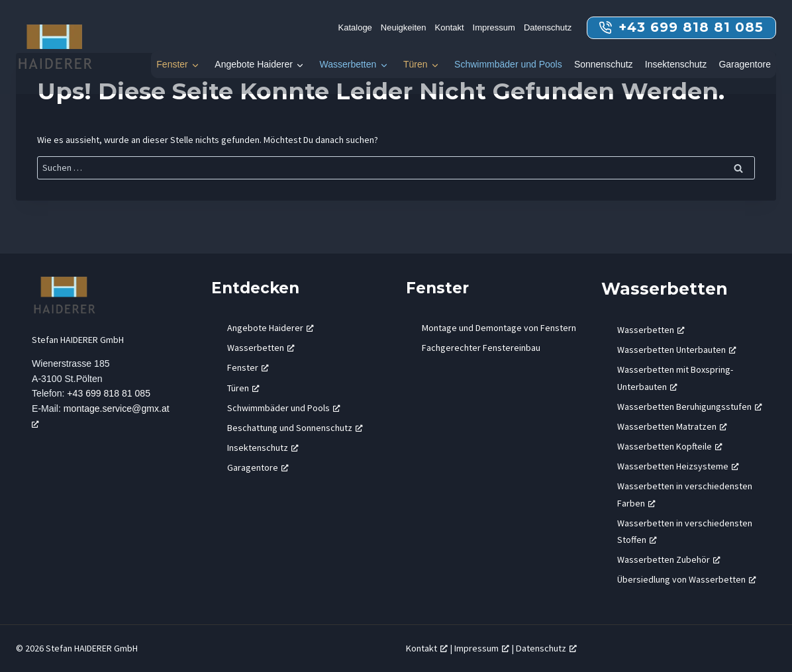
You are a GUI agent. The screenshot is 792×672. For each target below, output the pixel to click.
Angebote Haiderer (254, 64)
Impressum (494, 27)
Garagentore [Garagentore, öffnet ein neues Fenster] (258, 467)
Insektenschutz (676, 64)
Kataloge (355, 27)
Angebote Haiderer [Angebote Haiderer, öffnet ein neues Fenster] (271, 328)
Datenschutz (548, 27)
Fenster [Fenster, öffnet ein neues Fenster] (248, 367)
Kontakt (450, 27)
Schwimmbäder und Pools (508, 64)
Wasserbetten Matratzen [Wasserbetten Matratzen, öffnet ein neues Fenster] (672, 426)
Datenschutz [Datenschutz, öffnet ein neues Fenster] (546, 648)
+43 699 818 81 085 (110, 394)
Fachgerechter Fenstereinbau (481, 348)
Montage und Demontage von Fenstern (499, 328)
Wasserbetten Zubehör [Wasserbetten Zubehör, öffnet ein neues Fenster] (669, 559)
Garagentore (745, 64)
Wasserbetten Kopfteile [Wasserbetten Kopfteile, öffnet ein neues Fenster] (670, 446)
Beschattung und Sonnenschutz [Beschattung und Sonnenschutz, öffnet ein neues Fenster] (295, 428)
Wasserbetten (348, 64)
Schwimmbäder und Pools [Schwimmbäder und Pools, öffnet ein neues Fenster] (284, 408)
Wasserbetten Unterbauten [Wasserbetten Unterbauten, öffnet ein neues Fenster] (677, 350)
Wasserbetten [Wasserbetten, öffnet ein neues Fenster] (261, 348)
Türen (416, 64)
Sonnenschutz (604, 64)
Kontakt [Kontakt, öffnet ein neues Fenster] (427, 648)
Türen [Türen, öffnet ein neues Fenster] (243, 388)
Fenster (172, 64)
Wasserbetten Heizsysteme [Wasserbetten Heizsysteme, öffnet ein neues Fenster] (678, 466)
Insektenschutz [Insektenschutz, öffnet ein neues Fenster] (263, 448)
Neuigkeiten (404, 27)
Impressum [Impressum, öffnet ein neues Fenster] (482, 648)
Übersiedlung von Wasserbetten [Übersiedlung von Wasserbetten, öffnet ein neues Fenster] (687, 579)
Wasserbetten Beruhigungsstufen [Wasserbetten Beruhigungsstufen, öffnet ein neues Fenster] (690, 407)
